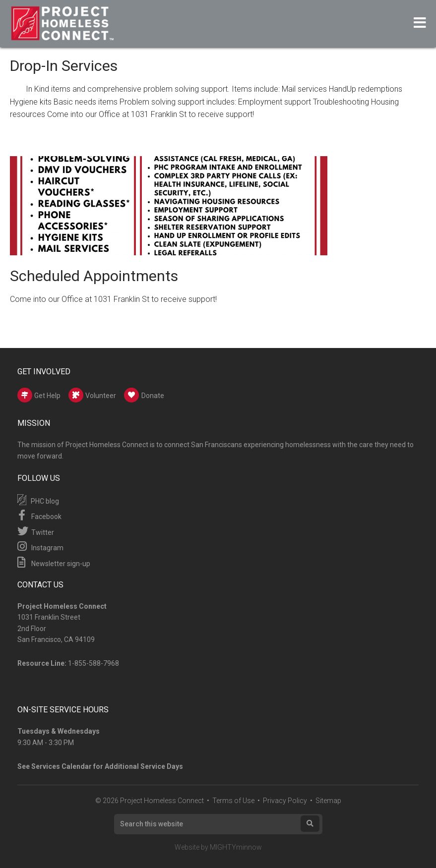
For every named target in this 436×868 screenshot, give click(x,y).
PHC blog (38, 500)
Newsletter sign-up (54, 562)
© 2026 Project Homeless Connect (150, 801)
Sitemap (328, 801)
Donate (144, 395)
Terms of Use (233, 801)
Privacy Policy (285, 801)
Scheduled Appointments (94, 276)
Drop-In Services (64, 66)
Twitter (36, 531)
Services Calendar (62, 766)
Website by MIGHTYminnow (218, 847)
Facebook (39, 515)
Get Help (39, 395)
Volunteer (92, 395)
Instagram (40, 546)
